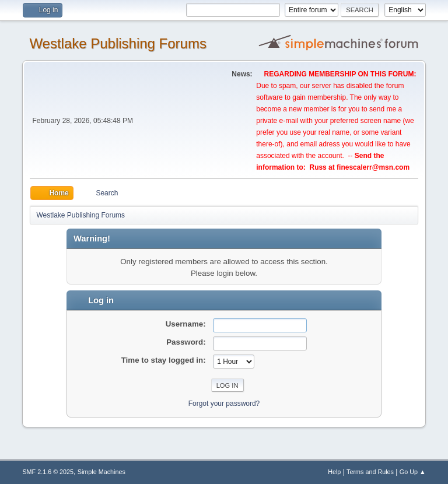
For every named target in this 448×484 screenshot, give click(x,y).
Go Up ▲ (413, 472)
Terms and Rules (370, 472)
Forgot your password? (224, 404)
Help (334, 472)
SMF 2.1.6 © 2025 (48, 472)
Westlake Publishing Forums (118, 43)
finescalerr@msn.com (373, 167)
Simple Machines (101, 472)
